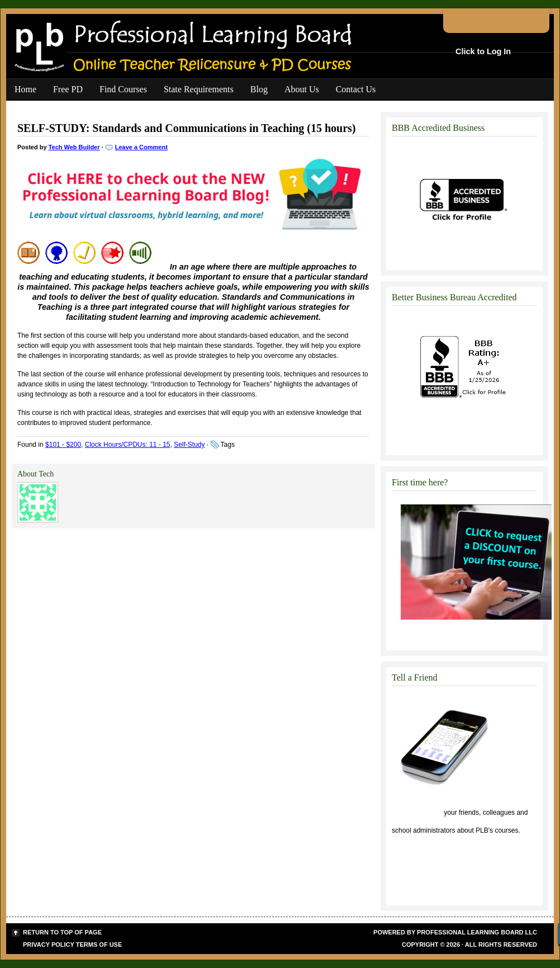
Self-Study (189, 445)
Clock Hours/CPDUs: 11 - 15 (128, 445)
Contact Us (356, 89)
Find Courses (123, 89)
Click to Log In (483, 51)
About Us (302, 89)
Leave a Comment (141, 147)
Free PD (68, 89)
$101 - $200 (63, 445)
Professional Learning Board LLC (477, 932)
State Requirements (199, 89)
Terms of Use (99, 945)
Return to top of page (62, 932)
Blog (259, 89)
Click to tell (417, 813)
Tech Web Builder (74, 147)
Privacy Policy (49, 945)
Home (25, 89)
